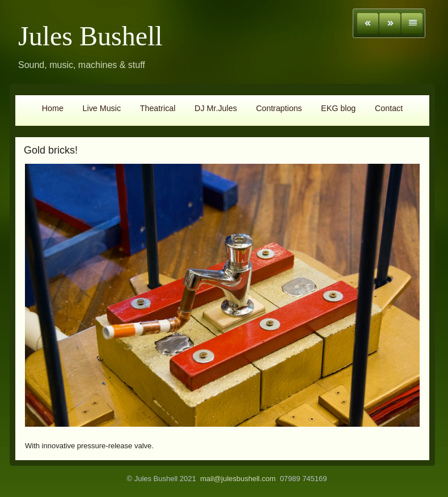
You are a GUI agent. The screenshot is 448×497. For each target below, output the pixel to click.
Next (390, 23)
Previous (368, 23)
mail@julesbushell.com (238, 479)
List (412, 23)
